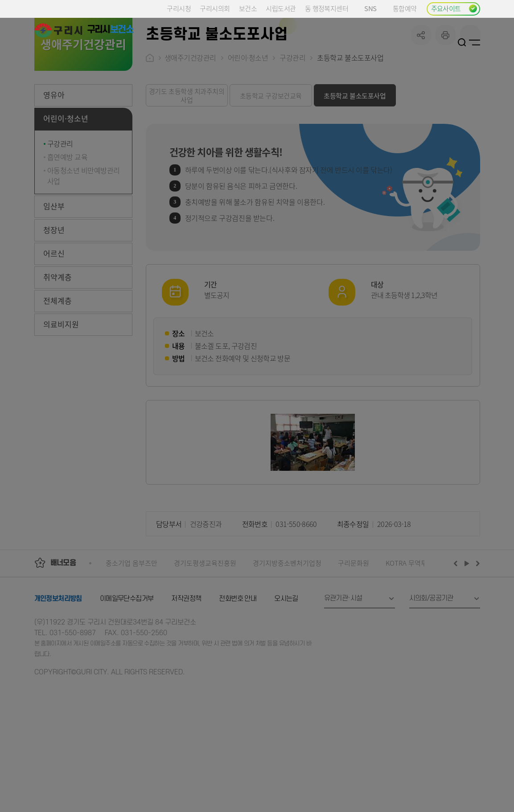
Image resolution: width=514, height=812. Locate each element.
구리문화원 (354, 630)
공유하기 (421, 102)
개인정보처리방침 (58, 666)
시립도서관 (281, 8)
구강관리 (292, 125)
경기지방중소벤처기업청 (287, 630)
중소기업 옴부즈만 (132, 630)
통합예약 (405, 8)
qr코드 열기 (470, 102)
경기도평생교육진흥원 (205, 630)
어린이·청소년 (248, 125)
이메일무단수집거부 (127, 666)
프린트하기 (446, 102)
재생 (467, 630)
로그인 (451, 42)
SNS (374, 8)
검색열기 (462, 42)
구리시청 (179, 8)
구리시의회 (215, 8)
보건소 (248, 8)
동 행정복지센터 (327, 8)
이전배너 (457, 630)
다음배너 (477, 630)
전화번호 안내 (238, 666)
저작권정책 (186, 666)
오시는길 (286, 666)
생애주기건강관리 (190, 125)
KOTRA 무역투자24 (413, 630)
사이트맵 (475, 42)
